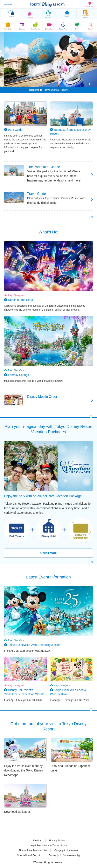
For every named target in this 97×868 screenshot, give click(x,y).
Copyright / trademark (66, 850)
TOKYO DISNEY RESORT (48, 4)
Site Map (37, 841)
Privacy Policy (57, 841)
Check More (48, 553)
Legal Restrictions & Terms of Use (48, 846)
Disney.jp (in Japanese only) (64, 855)
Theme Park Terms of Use (33, 850)
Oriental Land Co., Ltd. (30, 855)
